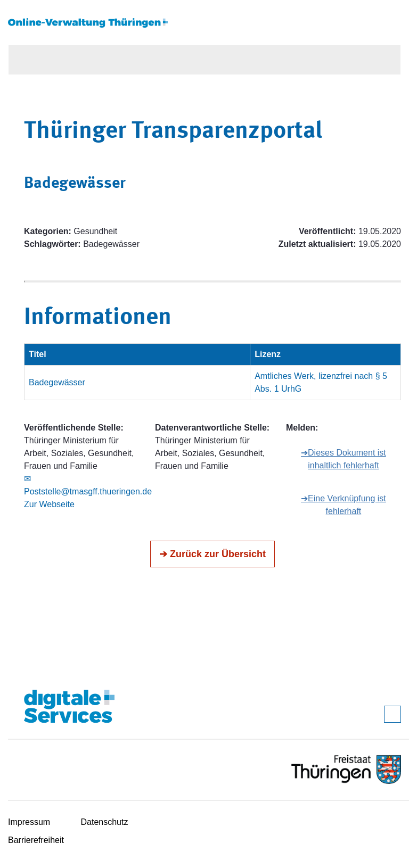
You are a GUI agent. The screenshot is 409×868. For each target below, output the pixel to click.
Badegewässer (57, 382)
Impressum (29, 822)
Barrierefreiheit (36, 840)
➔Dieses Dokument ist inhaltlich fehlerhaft (343, 459)
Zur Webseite (49, 504)
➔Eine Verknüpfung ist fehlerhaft (343, 505)
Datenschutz (105, 822)
